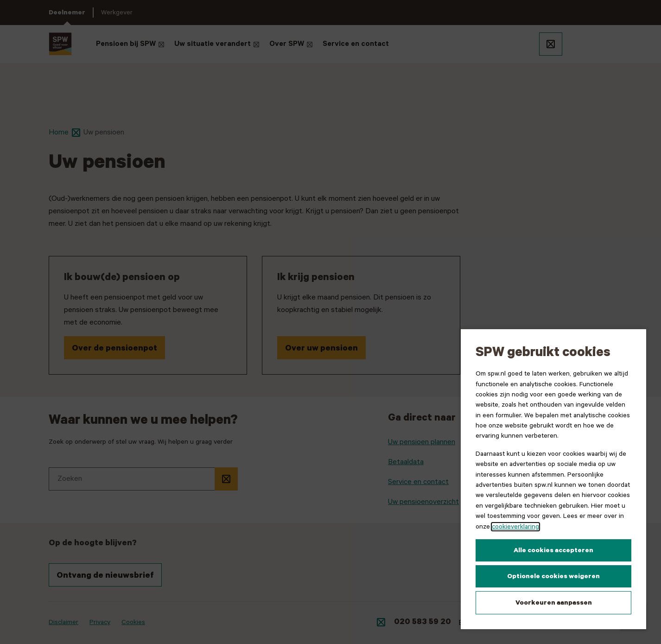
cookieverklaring (515, 527)
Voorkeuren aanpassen (554, 603)
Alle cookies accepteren (553, 550)
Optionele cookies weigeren (553, 576)
